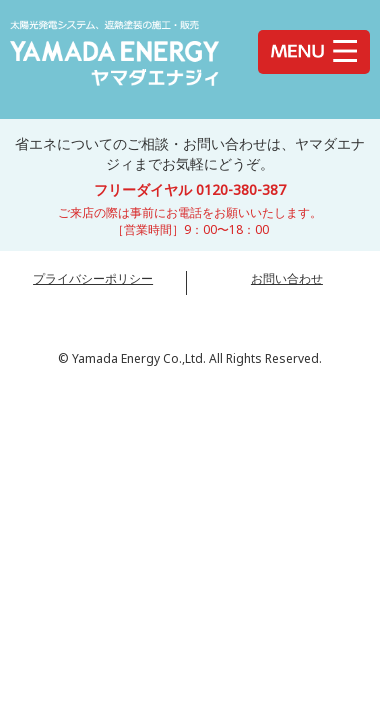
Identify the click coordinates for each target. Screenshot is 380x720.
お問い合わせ (287, 278)
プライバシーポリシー (93, 278)
